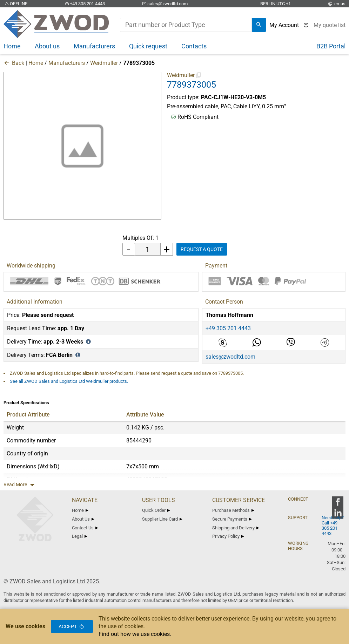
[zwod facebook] (338, 504)
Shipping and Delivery (236, 528)
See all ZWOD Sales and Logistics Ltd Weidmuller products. (69, 381)
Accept (72, 626)
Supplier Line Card (162, 519)
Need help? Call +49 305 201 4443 (333, 526)
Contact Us (85, 528)
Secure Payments (232, 519)
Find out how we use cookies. (135, 634)
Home (36, 63)
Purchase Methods (233, 510)
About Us (83, 519)
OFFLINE (15, 4)
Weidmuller (104, 63)
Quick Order (156, 510)
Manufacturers (67, 63)
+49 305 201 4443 (84, 4)
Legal (80, 536)
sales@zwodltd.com (164, 4)
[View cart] (330, 25)
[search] (259, 25)
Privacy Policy (228, 536)
